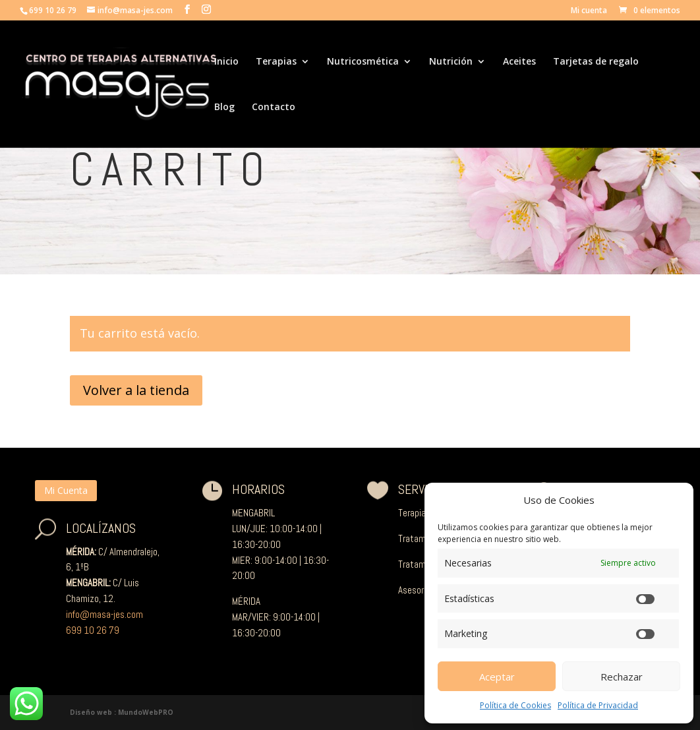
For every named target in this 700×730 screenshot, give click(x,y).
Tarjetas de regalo (596, 62)
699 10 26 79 (93, 630)
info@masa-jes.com (104, 614)
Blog (224, 107)
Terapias (276, 62)
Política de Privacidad (598, 705)
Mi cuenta (589, 11)
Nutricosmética (363, 62)
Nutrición (451, 62)
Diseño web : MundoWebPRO (122, 712)
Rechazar (622, 677)
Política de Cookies (515, 705)
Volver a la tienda (136, 390)
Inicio (226, 62)
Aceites (519, 62)
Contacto (274, 107)
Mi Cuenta (66, 490)
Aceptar (497, 677)
